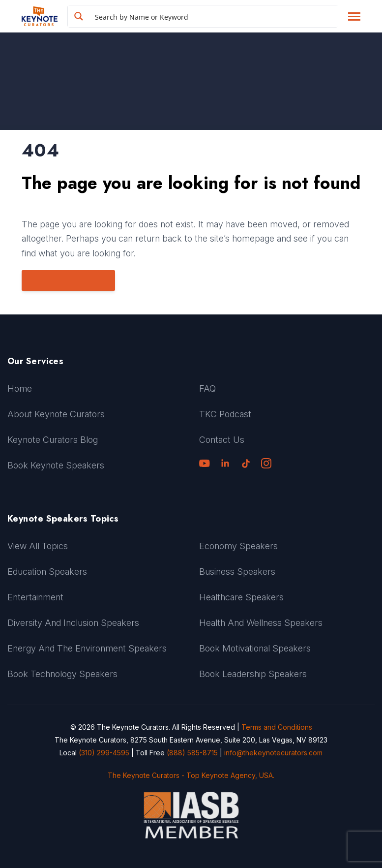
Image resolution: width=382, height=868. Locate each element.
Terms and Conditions (277, 727)
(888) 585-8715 (192, 753)
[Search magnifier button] (79, 16)
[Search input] (214, 16)
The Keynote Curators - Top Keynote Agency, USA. (191, 775)
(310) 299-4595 (104, 753)
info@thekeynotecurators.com (273, 753)
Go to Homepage (67, 280)
